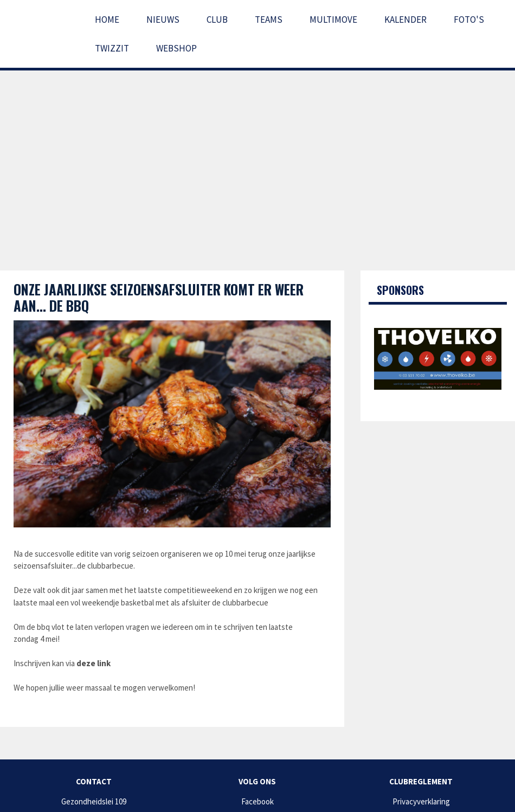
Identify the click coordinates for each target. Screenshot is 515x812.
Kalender (405, 20)
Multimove (333, 20)
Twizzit (112, 48)
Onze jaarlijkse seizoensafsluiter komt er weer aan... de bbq (159, 297)
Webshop (176, 48)
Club (217, 20)
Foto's (469, 20)
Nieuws (163, 20)
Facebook (257, 801)
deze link (94, 663)
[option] (438, 359)
